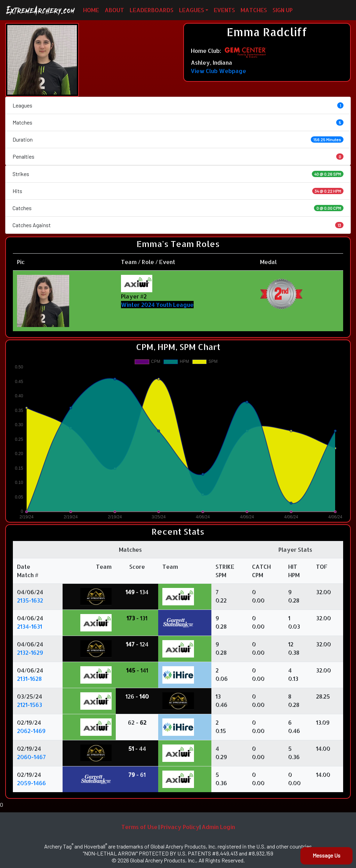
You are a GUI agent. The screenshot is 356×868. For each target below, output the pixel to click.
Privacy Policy (180, 827)
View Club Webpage (219, 71)
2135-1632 (30, 600)
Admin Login (218, 827)
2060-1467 (31, 757)
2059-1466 (31, 783)
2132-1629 (30, 652)
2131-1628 (29, 679)
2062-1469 (31, 731)
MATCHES (254, 10)
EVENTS (224, 10)
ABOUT (114, 10)
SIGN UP (283, 10)
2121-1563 (30, 705)
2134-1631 (30, 626)
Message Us (326, 855)
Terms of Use (139, 827)
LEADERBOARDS (152, 10)
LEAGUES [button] (192, 10)
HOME (91, 10)
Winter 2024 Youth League (157, 305)
